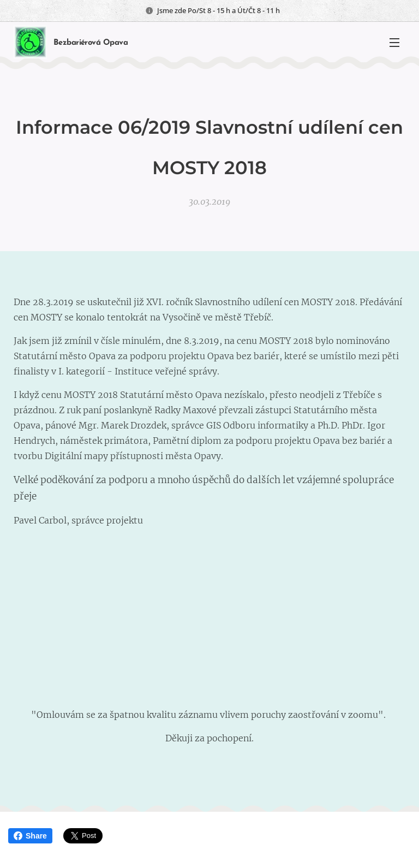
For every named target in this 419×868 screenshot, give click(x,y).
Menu (394, 43)
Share (30, 836)
